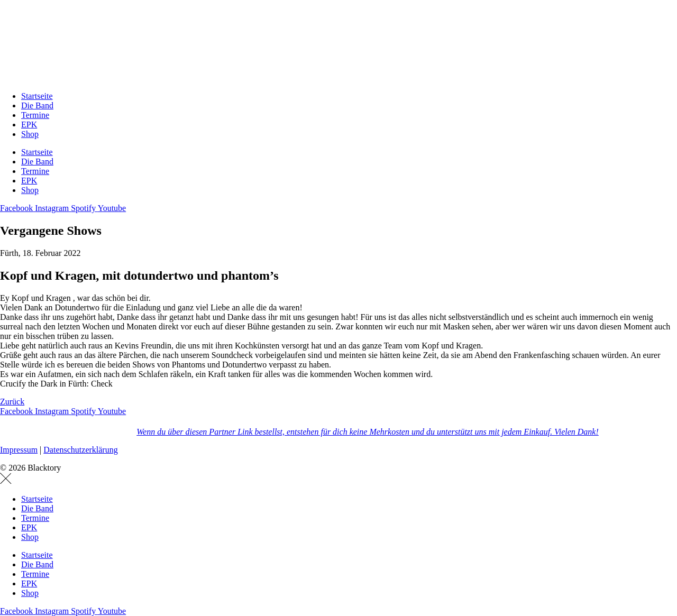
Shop (30, 134)
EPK (29, 125)
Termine (35, 115)
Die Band (37, 105)
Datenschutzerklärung (80, 450)
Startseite (37, 96)
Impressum (19, 450)
